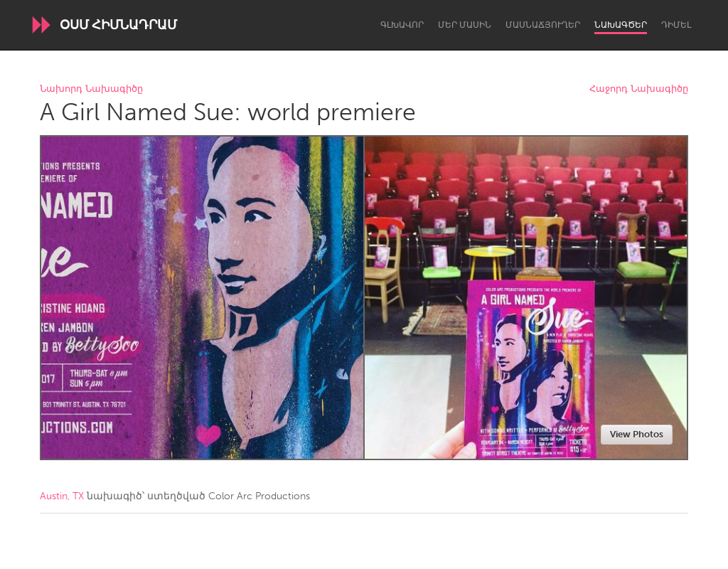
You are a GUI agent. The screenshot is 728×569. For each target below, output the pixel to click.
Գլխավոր (402, 25)
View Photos (637, 434)
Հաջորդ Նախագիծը (639, 89)
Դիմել (676, 25)
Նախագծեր (621, 25)
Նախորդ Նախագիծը (91, 89)
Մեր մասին (465, 25)
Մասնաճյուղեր (543, 25)
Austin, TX (62, 496)
